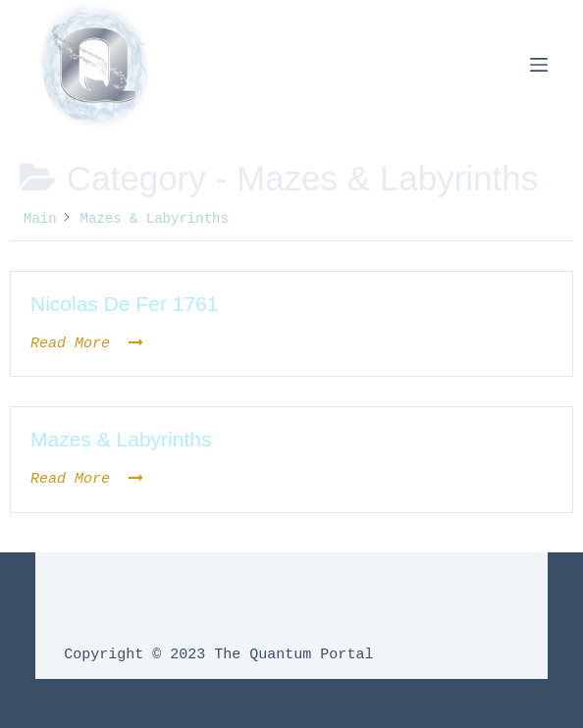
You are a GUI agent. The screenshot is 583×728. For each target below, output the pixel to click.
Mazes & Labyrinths (121, 439)
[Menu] (539, 65)
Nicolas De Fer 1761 (124, 304)
